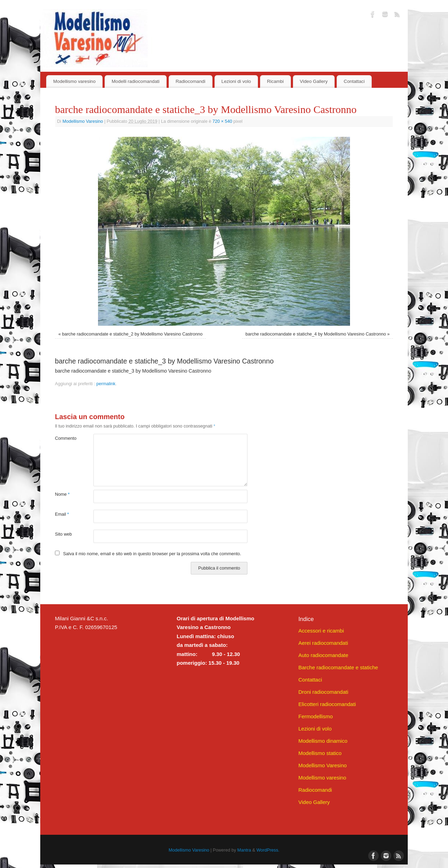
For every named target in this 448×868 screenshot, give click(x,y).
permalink (106, 384)
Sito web (63, 534)
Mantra (244, 850)
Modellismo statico (320, 753)
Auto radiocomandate (323, 655)
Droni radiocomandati (323, 692)
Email (62, 514)
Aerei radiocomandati (323, 643)
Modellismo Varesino (83, 121)
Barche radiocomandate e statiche (338, 667)
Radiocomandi (191, 81)
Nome (62, 494)
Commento (65, 438)
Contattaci (354, 81)
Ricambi (275, 81)
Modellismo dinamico (323, 741)
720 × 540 (222, 121)
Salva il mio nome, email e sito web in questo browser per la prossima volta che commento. (152, 554)
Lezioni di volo (236, 81)
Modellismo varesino (74, 81)
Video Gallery (314, 81)
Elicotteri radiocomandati (327, 704)
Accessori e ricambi (321, 631)
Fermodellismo (315, 716)
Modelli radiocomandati (136, 81)
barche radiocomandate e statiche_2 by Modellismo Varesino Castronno (132, 334)
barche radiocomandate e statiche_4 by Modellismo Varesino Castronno (316, 334)
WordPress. (268, 850)
